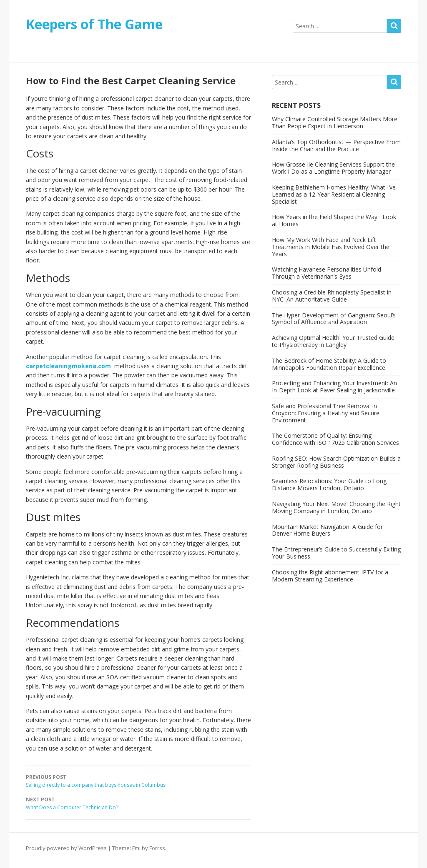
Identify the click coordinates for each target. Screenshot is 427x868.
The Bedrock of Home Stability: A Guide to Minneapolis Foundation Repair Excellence (329, 364)
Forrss (157, 848)
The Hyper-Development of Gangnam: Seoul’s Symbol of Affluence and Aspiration (334, 319)
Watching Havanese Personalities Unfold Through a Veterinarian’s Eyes (327, 273)
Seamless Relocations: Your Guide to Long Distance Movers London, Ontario (329, 484)
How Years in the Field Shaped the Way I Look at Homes (334, 220)
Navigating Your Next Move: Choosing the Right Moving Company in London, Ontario (336, 507)
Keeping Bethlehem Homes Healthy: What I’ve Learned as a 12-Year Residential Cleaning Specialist (334, 194)
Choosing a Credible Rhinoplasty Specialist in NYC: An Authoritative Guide (332, 296)
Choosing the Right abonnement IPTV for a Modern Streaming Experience (330, 576)
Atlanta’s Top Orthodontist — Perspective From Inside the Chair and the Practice (336, 145)
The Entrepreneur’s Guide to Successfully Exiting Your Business (336, 553)
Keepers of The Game (94, 24)
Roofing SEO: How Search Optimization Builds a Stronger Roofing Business (336, 462)
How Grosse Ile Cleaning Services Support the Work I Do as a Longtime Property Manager (333, 168)
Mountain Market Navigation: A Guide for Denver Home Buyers (327, 530)
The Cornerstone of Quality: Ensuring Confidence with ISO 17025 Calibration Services (335, 439)
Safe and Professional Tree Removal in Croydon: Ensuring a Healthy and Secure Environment (326, 413)
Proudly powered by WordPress (66, 848)
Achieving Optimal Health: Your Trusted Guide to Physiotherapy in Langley (333, 341)
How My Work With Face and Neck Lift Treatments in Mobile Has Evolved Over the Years (331, 247)
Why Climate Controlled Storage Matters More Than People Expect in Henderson (335, 122)
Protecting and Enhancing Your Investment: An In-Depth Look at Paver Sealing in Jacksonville (334, 387)
